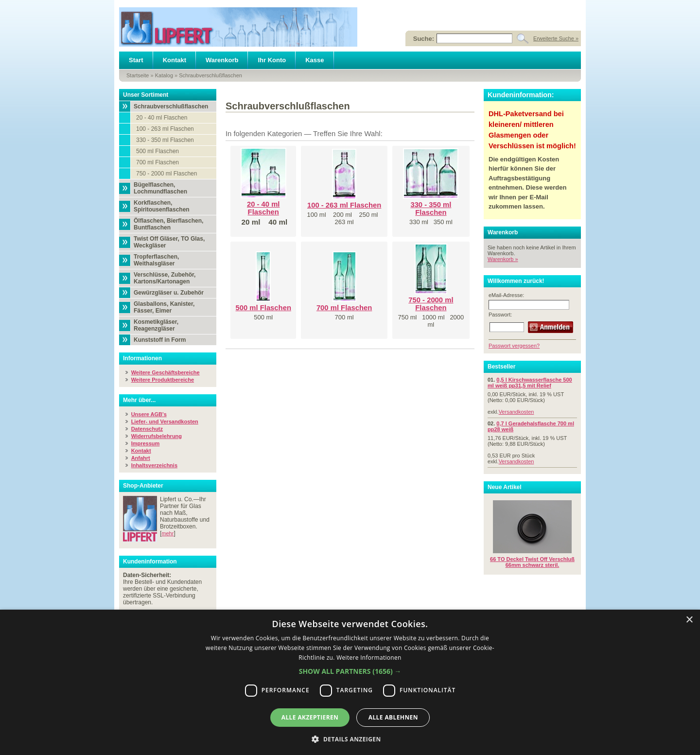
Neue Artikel (505, 487)
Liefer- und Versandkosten (165, 421)
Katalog (164, 75)
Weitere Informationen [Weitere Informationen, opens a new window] (369, 658)
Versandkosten (516, 412)
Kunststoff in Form (160, 340)
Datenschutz (147, 429)
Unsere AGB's (149, 414)
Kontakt (175, 60)
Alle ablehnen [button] (393, 717)
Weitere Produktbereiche (163, 380)
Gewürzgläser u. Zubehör (169, 293)
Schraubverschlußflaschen (210, 75)
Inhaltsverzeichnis (154, 465)
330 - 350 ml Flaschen (165, 140)
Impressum (146, 443)
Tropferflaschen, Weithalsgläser (156, 260)
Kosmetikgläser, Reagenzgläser (156, 325)
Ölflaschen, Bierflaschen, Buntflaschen (168, 224)
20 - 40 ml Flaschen (162, 118)
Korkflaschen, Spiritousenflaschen (162, 206)
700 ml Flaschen (157, 162)
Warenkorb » (503, 259)
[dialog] (350, 682)
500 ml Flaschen (157, 151)
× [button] (689, 620)
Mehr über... (139, 400)
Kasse (315, 60)
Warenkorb (222, 60)
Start (136, 60)
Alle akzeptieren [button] (310, 717)
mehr (167, 533)
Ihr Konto (272, 60)
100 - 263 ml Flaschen (165, 129)
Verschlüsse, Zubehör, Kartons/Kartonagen (165, 278)
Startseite (138, 75)
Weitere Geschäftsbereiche (166, 372)
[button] (350, 671)
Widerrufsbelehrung (157, 436)
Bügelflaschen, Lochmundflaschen (160, 188)
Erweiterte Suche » (556, 38)
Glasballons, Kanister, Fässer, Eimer (164, 307)
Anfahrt (141, 458)
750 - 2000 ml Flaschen (166, 174)
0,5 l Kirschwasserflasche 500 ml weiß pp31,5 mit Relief (530, 383)
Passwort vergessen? (514, 346)
